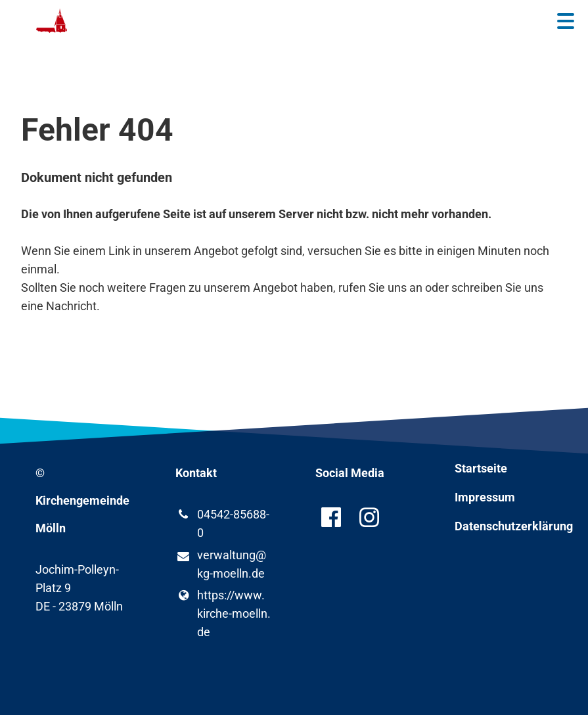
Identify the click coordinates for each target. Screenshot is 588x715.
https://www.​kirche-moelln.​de (223, 614)
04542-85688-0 (222, 524)
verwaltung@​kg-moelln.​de (221, 565)
